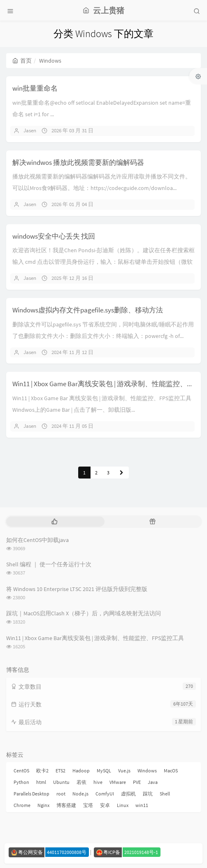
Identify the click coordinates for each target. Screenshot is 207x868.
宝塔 (88, 805)
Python (21, 782)
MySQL (104, 771)
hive (98, 782)
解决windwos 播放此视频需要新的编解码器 (78, 162)
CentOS (21, 771)
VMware (118, 782)
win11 (142, 805)
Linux (123, 805)
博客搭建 (66, 805)
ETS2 (60, 771)
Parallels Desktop (31, 794)
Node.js (80, 794)
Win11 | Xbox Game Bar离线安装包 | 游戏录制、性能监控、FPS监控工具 (95, 638)
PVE (137, 782)
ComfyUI (105, 794)
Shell (165, 794)
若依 (81, 782)
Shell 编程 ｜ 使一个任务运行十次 (49, 564)
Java (153, 782)
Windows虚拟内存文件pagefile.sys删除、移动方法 (88, 310)
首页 (22, 61)
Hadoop (81, 771)
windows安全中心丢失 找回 (54, 236)
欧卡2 (42, 771)
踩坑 (148, 794)
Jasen (30, 130)
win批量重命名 (35, 88)
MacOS (171, 771)
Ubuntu (61, 782)
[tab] (55, 522)
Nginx (43, 805)
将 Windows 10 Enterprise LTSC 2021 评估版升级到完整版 (77, 589)
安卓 (105, 805)
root (61, 794)
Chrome (22, 805)
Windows (147, 771)
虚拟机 (128, 794)
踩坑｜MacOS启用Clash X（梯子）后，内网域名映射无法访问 (84, 613)
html (41, 782)
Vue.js (124, 771)
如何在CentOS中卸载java (37, 540)
